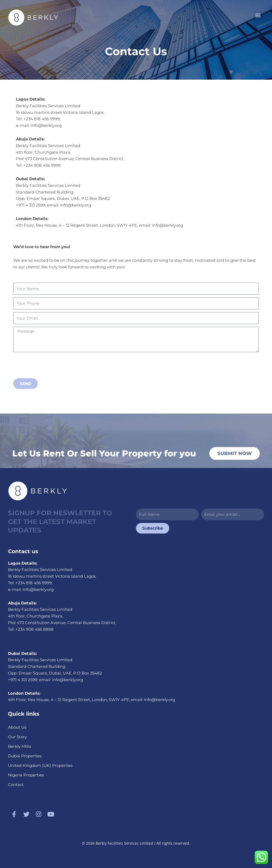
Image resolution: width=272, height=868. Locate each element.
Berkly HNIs (20, 746)
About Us (17, 727)
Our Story (17, 737)
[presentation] (54, 388)
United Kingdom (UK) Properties (40, 765)
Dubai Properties (25, 756)
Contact (16, 785)
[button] (258, 15)
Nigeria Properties (26, 775)
